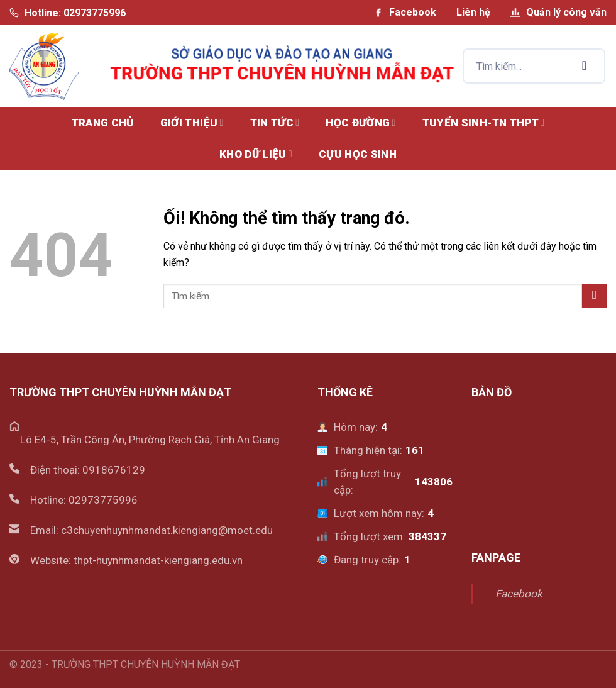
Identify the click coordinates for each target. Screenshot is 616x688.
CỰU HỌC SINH (358, 154)
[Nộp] (584, 66)
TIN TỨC (275, 123)
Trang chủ (103, 123)
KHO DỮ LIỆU (256, 154)
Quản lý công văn (558, 12)
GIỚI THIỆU (192, 123)
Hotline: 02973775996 (68, 13)
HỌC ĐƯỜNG (360, 123)
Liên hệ (473, 12)
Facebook (405, 12)
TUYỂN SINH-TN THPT (484, 123)
